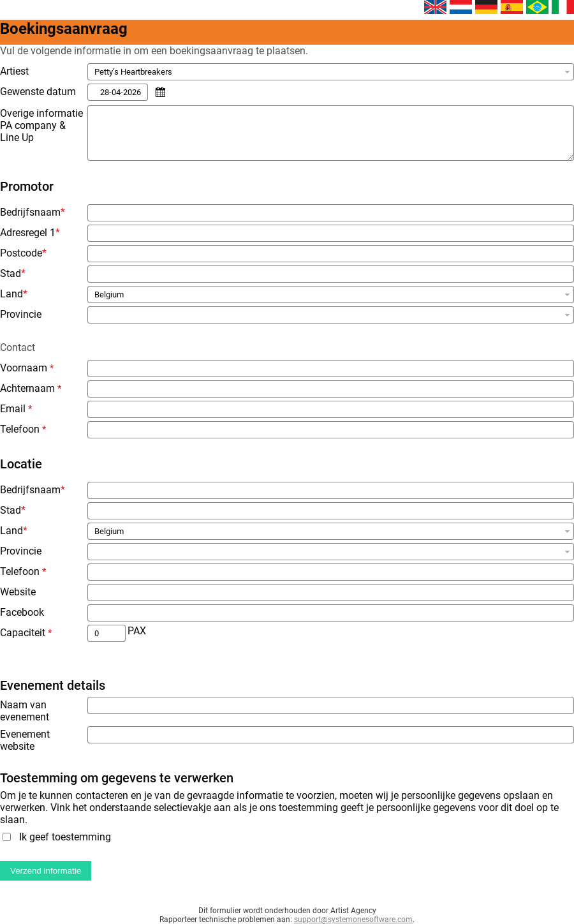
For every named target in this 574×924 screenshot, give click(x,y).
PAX (137, 631)
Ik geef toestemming (65, 837)
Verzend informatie (46, 871)
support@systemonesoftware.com (353, 920)
